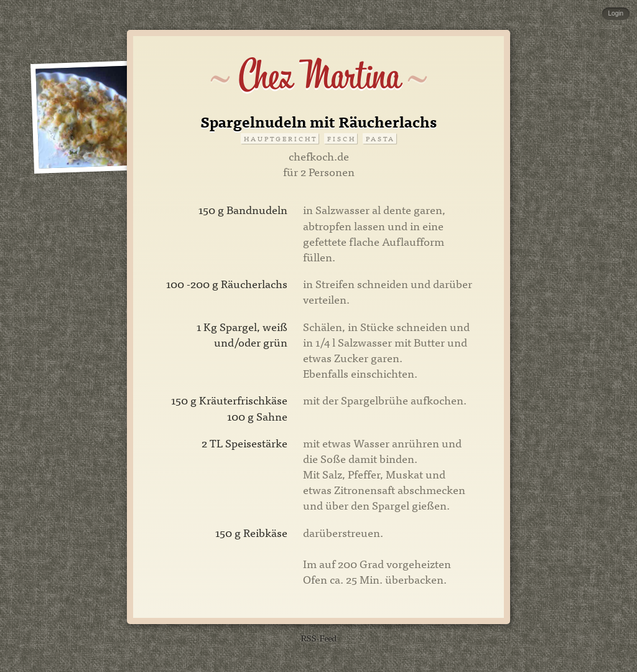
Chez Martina (319, 76)
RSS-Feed (318, 637)
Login (616, 13)
